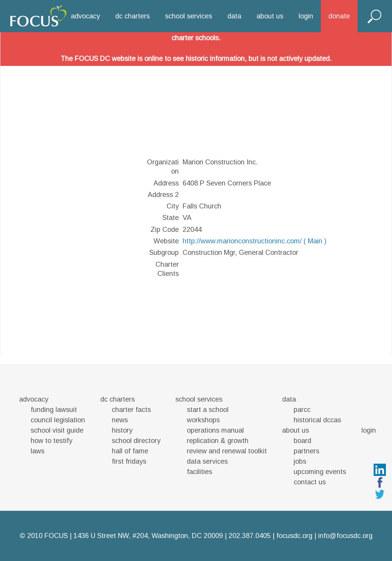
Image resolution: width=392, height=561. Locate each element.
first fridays (129, 461)
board (302, 441)
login (306, 16)
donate (339, 16)
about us (270, 16)
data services (207, 461)
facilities (199, 472)
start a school (208, 410)
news (120, 420)
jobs (300, 461)
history (122, 430)
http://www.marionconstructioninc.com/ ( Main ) (255, 241)
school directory (136, 441)
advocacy (85, 16)
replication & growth (218, 441)
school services (189, 16)
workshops (203, 420)
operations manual (215, 430)
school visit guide (57, 430)
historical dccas (317, 420)
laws (38, 451)
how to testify (51, 441)
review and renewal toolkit (227, 451)
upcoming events (320, 472)
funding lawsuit (54, 410)
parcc (302, 410)
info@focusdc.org (345, 536)
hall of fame (130, 451)
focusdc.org (294, 536)
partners (306, 451)
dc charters (132, 16)
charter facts (131, 410)
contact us (310, 482)
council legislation (58, 420)
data (234, 16)
